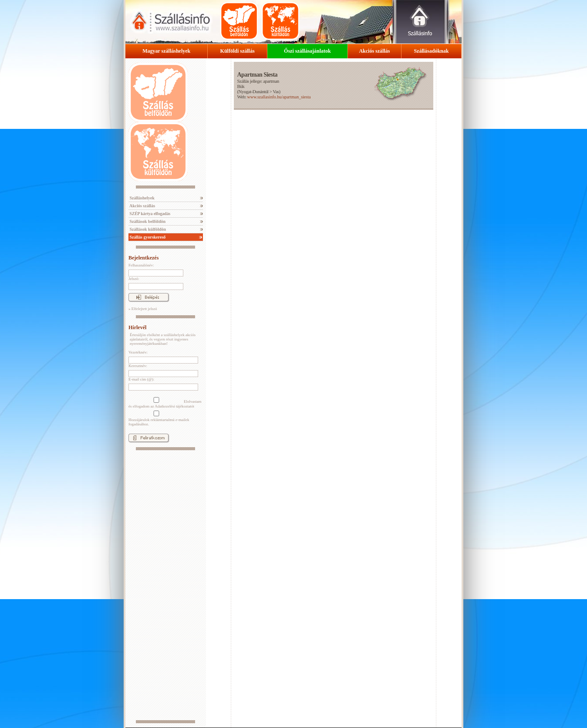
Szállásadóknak (431, 51)
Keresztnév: (138, 366)
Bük (241, 86)
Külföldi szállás (238, 51)
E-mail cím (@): (141, 379)
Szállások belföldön (147, 221)
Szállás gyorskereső (147, 237)
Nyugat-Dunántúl (254, 91)
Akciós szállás (374, 51)
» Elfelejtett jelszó (143, 309)
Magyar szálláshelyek (166, 51)
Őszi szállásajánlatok (307, 51)
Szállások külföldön (147, 229)
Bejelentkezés (143, 258)
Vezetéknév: (138, 352)
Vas (276, 91)
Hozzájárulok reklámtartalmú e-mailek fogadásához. (159, 418)
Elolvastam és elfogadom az (165, 403)
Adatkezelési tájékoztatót (174, 406)
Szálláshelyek (142, 198)
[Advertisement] (165, 585)
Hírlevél (137, 327)
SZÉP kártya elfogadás (149, 214)
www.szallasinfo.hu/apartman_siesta (279, 97)
